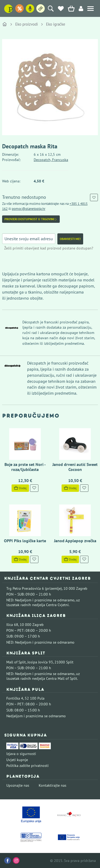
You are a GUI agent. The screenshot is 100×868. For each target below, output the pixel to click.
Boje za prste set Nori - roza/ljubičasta (25, 467)
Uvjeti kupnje (17, 760)
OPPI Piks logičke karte (25, 541)
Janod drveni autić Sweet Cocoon (75, 467)
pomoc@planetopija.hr (29, 209)
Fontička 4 (15, 698)
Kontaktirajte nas (52, 785)
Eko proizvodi (27, 24)
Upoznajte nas (18, 785)
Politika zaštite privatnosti (27, 766)
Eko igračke (56, 24)
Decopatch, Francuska (51, 160)
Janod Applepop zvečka (75, 541)
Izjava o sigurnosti (21, 754)
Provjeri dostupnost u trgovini (31, 219)
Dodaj (20, 488)
